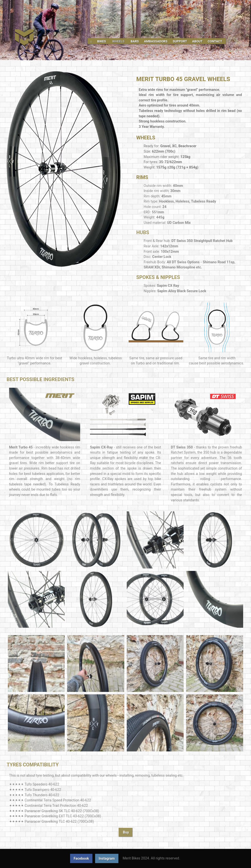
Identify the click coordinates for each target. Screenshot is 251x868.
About (198, 41)
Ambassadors (156, 41)
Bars (135, 41)
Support (180, 41)
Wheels (119, 41)
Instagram (107, 859)
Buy (126, 832)
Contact (215, 41)
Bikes (102, 41)
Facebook (81, 859)
